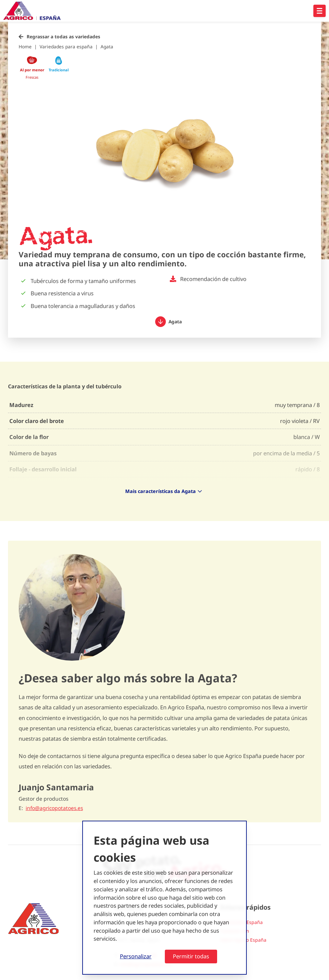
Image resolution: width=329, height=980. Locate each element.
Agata (107, 46)
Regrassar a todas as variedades (63, 36)
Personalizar (136, 956)
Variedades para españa (66, 46)
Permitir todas (191, 956)
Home (25, 46)
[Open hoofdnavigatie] (320, 11)
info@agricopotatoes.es (54, 808)
